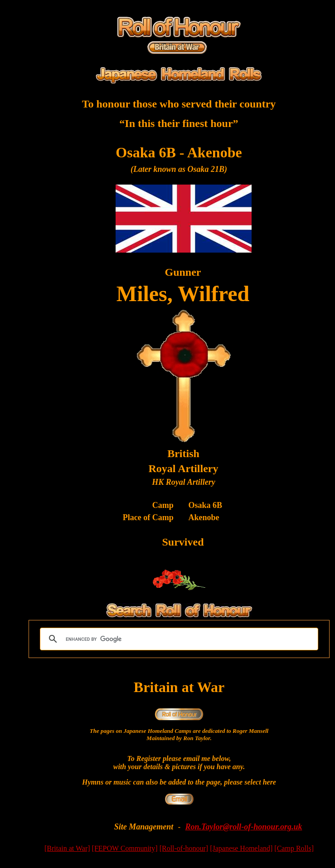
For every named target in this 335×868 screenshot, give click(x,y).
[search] (178, 639)
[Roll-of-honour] (184, 848)
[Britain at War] (67, 848)
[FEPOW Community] (125, 848)
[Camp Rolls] (294, 848)
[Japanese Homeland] (241, 848)
